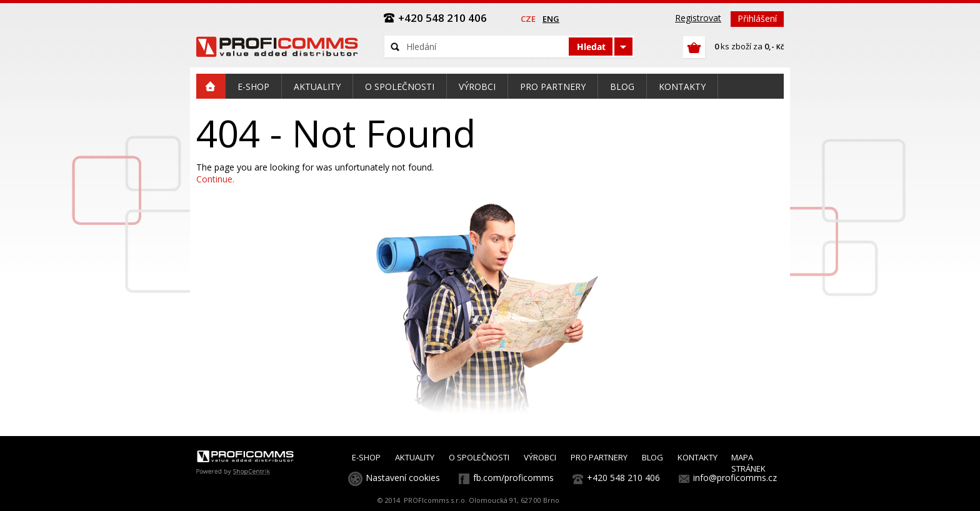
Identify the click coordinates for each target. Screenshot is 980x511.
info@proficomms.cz (735, 478)
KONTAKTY (697, 457)
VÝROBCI (540, 457)
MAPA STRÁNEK (748, 463)
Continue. (215, 179)
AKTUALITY (415, 457)
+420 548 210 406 (623, 478)
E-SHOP (366, 457)
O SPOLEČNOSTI (479, 457)
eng (551, 19)
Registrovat (698, 18)
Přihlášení (757, 18)
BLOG (652, 457)
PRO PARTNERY (599, 457)
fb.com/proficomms (513, 478)
